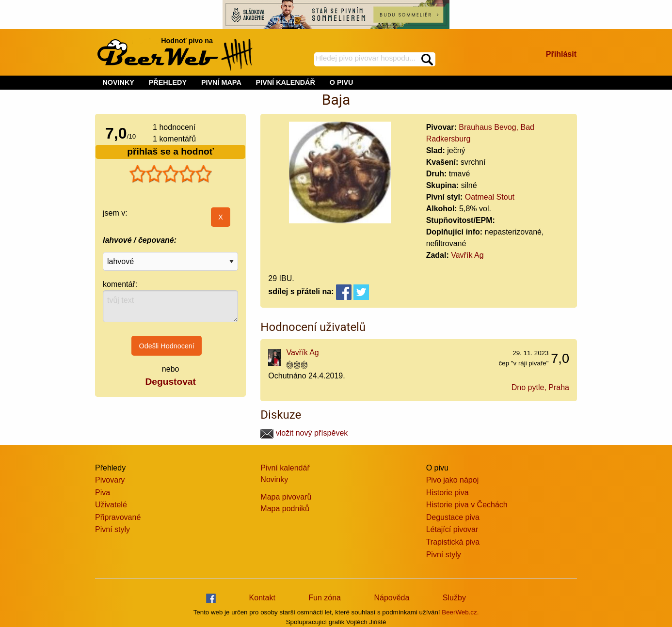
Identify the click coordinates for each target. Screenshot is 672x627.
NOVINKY (118, 82)
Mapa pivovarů (286, 497)
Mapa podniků (285, 509)
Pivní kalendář (285, 468)
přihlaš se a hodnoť (170, 151)
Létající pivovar (452, 529)
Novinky (274, 479)
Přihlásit (561, 54)
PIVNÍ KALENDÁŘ (286, 82)
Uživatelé (111, 505)
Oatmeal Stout (490, 197)
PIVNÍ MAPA (221, 82)
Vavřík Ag (467, 255)
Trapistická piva (453, 542)
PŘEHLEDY (168, 82)
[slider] (171, 174)
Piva (103, 493)
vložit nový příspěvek (304, 433)
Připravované (118, 517)
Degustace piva (453, 517)
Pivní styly (112, 529)
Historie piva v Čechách (467, 505)
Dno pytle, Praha (540, 387)
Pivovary (110, 480)
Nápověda (392, 598)
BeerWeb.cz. (460, 612)
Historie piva (448, 493)
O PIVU (342, 82)
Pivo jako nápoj (453, 480)
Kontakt (262, 598)
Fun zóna (325, 598)
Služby (454, 598)
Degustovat (170, 382)
